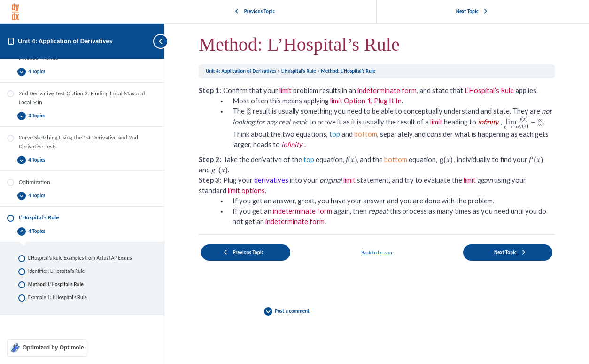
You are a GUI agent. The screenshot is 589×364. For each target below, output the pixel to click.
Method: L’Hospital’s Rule (348, 71)
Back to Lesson (377, 252)
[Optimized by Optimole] (47, 348)
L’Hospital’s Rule (299, 71)
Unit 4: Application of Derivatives (65, 41)
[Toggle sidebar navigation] (155, 41)
